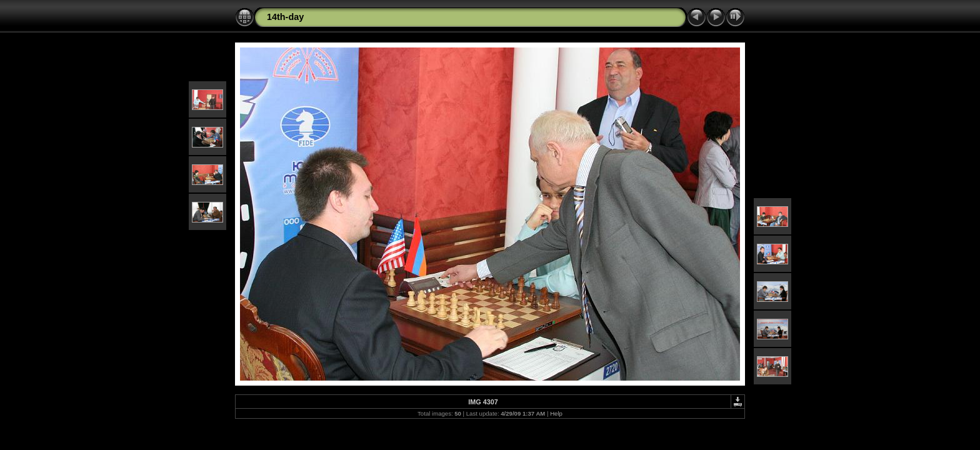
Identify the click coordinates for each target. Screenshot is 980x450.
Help (556, 413)
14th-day (285, 17)
